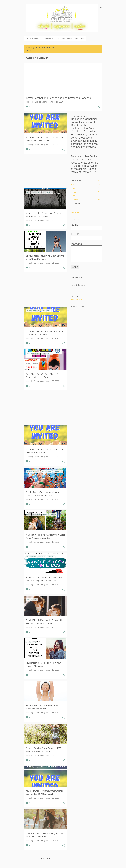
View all (29, 51)
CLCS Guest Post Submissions (71, 39)
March (75, 192)
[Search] (101, 7)
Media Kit (49, 39)
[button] (99, 107)
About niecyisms (33, 39)
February (75, 196)
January (75, 200)
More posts (45, 859)
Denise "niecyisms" (77, 299)
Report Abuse (75, 212)
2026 (72, 185)
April (74, 188)
